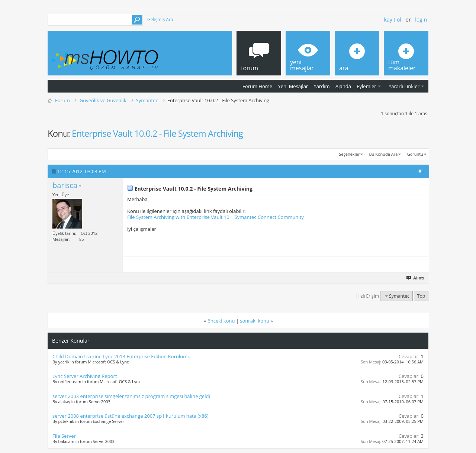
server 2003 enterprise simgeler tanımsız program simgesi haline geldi (131, 396)
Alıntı (416, 278)
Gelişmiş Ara (160, 20)
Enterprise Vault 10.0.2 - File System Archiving (157, 133)
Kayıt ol (393, 20)
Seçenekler (349, 154)
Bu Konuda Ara (384, 154)
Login (421, 20)
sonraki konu (255, 321)
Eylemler (366, 86)
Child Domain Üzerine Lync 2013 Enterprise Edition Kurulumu (121, 356)
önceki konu (221, 321)
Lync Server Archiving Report (85, 376)
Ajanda (343, 86)
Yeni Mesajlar (293, 86)
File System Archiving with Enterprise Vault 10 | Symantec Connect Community (216, 217)
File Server (64, 436)
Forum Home (257, 86)
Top (421, 296)
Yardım (322, 86)
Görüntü (415, 154)
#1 (421, 171)
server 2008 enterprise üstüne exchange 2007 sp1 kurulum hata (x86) (131, 416)
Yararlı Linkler (404, 86)
